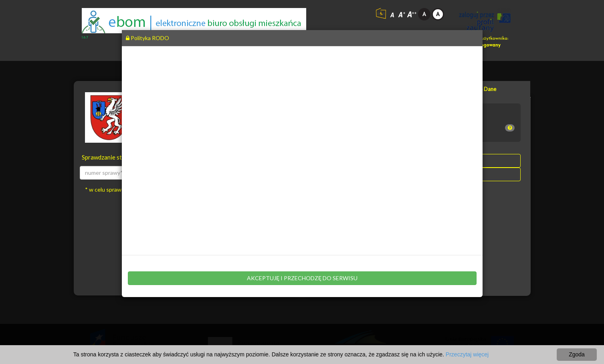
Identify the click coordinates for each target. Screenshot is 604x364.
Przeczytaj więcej (467, 354)
